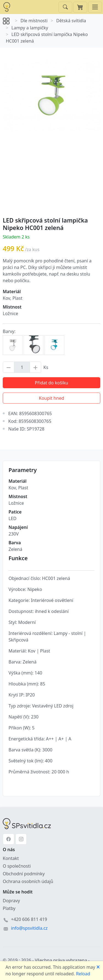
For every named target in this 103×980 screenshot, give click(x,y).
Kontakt (11, 858)
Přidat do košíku (51, 383)
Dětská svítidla (71, 21)
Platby (9, 908)
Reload (83, 974)
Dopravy (11, 901)
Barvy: (9, 331)
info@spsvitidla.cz (29, 928)
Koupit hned (51, 398)
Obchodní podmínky (24, 874)
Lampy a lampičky (30, 28)
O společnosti (17, 866)
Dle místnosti (34, 21)
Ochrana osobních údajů (28, 881)
